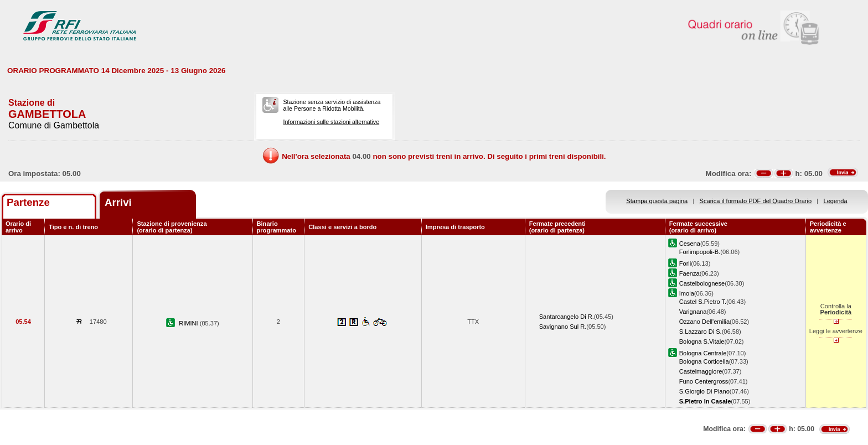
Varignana (693, 312)
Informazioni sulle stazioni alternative (331, 122)
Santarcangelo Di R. (567, 317)
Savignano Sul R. (563, 327)
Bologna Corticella (704, 361)
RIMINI (189, 323)
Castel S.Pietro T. (703, 302)
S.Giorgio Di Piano (704, 391)
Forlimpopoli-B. (700, 252)
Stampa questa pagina (657, 201)
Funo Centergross (704, 381)
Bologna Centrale (703, 353)
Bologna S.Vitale (702, 341)
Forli (685, 263)
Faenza (689, 273)
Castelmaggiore (701, 371)
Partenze (28, 202)
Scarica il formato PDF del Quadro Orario (756, 201)
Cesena (690, 244)
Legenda (836, 201)
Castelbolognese (702, 283)
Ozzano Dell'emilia (704, 322)
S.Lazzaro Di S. (701, 332)
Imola (687, 293)
